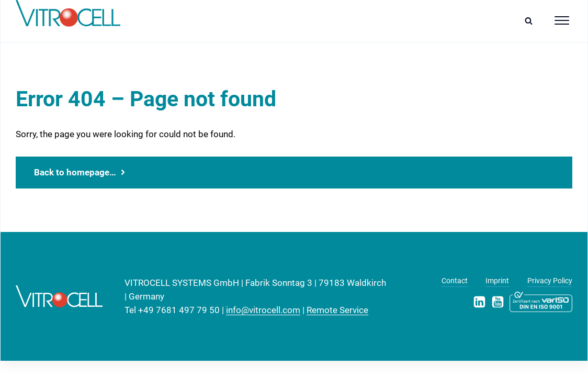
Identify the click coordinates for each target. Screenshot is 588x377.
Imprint (497, 281)
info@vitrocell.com (263, 310)
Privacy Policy (550, 281)
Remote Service (337, 310)
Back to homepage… (75, 172)
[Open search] (531, 21)
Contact (455, 281)
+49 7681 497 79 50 (179, 310)
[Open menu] (562, 20)
